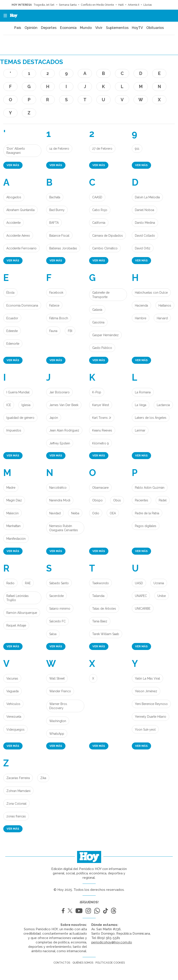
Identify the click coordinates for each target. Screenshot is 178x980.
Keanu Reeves (102, 430)
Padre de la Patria (147, 513)
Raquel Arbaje (16, 625)
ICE (9, 405)
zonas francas (16, 816)
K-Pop (97, 392)
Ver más (13, 165)
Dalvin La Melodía (147, 197)
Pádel (163, 500)
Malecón (12, 513)
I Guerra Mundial (18, 392)
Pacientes (142, 500)
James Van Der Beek (64, 405)
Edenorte (13, 344)
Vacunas (12, 678)
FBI (70, 331)
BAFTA (54, 223)
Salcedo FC (57, 621)
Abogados (14, 197)
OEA (113, 513)
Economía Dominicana (22, 305)
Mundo (86, 28)
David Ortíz (143, 248)
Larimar (140, 430)
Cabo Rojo (100, 210)
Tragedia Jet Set (44, 5)
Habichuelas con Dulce (151, 293)
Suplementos (117, 28)
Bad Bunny (57, 210)
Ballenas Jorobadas (63, 248)
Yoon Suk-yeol (145, 730)
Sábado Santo (59, 583)
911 (137, 149)
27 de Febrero (102, 149)
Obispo (97, 500)
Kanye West (101, 405)
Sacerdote (56, 596)
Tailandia (98, 596)
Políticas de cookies (110, 963)
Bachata (55, 197)
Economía (68, 28)
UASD (139, 583)
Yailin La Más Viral (147, 678)
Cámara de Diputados (108, 236)
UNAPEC (141, 596)
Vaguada (12, 691)
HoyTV (137, 28)
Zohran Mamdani (18, 791)
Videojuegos (15, 730)
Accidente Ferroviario (21, 248)
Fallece (54, 305)
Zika (43, 778)
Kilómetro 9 (100, 443)
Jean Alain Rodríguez (64, 430)
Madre (11, 488)
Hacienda (141, 305)
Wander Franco (60, 691)
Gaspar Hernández (105, 335)
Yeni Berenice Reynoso (151, 704)
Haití (121, 5)
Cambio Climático (105, 248)
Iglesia (26, 405)
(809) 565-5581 (109, 938)
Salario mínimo (60, 609)
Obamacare (100, 488)
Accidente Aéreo (18, 236)
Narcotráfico (58, 488)
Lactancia (163, 405)
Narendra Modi (60, 500)
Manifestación (16, 539)
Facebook (56, 293)
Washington (58, 721)
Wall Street (57, 678)
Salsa (53, 634)
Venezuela (14, 717)
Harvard (162, 318)
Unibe (162, 596)
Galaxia (97, 310)
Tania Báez (100, 621)
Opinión (31, 28)
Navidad (55, 513)
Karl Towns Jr (102, 418)
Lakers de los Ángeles (151, 418)
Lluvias (148, 5)
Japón (54, 418)
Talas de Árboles (104, 609)
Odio (96, 513)
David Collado (145, 236)
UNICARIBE (143, 609)
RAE (28, 583)
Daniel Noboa (145, 210)
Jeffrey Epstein (60, 443)
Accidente (13, 223)
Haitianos (165, 305)
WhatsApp (57, 734)
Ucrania (159, 583)
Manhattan (13, 526)
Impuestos (14, 430)
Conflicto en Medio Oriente (97, 5)
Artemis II (134, 5)
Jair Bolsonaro (59, 392)
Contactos (62, 963)
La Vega (141, 405)
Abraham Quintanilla (20, 210)
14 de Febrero (59, 149)
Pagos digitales (146, 526)
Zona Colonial (16, 804)
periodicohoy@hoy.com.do (112, 942)
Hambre (141, 318)
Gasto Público (102, 348)
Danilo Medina (145, 223)
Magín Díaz (14, 500)
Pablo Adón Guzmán (150, 488)
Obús (117, 500)
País (18, 28)
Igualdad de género (20, 418)
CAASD (97, 197)
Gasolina (98, 322)
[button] (4, 16)
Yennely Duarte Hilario (151, 717)
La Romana (143, 392)
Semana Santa (68, 5)
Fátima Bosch (59, 318)
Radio (10, 583)
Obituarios (155, 28)
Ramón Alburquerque (22, 613)
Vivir (99, 28)
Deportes (49, 28)
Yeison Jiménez (146, 691)
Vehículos (13, 704)
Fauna (53, 331)
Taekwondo (100, 583)
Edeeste (12, 331)
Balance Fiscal (59, 236)
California (99, 223)
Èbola (10, 293)
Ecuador (12, 318)
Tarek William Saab (106, 634)
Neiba (75, 513)
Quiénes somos (83, 963)
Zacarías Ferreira (18, 778)
